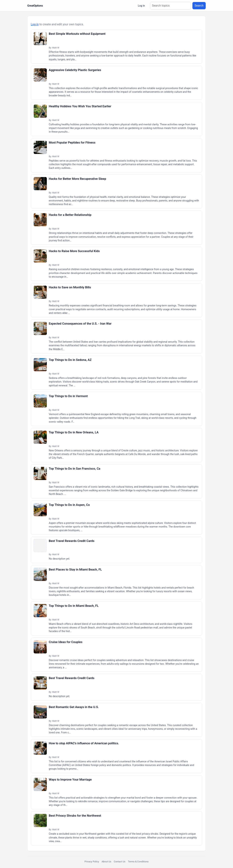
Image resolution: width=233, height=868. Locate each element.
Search (199, 6)
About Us (106, 862)
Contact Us (120, 862)
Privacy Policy (92, 862)
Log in (141, 6)
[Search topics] (170, 6)
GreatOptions (35, 6)
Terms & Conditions (138, 862)
